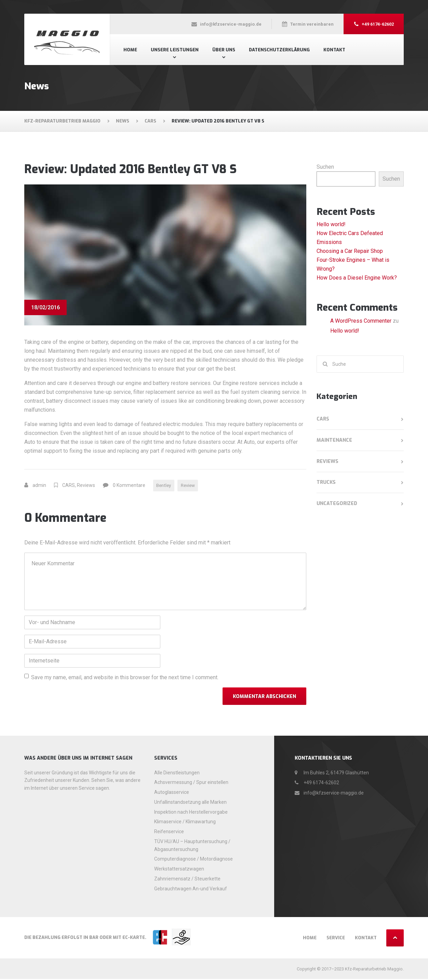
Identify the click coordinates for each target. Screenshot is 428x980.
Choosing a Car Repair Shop (350, 251)
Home (130, 50)
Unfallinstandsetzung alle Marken (190, 803)
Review (191, 486)
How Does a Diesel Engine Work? (357, 278)
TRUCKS (326, 482)
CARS (69, 486)
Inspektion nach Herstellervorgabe (191, 813)
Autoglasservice (172, 793)
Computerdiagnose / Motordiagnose (193, 860)
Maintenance (334, 440)
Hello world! (331, 224)
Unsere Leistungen (175, 50)
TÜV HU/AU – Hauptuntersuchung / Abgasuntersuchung (192, 846)
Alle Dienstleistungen (177, 773)
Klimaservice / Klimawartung (185, 823)
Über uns (224, 50)
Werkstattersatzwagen (179, 870)
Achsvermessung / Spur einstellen (191, 783)
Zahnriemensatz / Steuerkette (187, 879)
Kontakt (334, 50)
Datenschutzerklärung (279, 50)
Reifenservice (169, 833)
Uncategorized (337, 504)
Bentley (165, 486)
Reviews (86, 486)
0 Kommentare (129, 486)
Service (336, 939)
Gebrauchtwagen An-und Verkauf (191, 889)
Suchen (325, 167)
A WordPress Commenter (361, 321)
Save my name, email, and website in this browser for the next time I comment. (125, 678)
